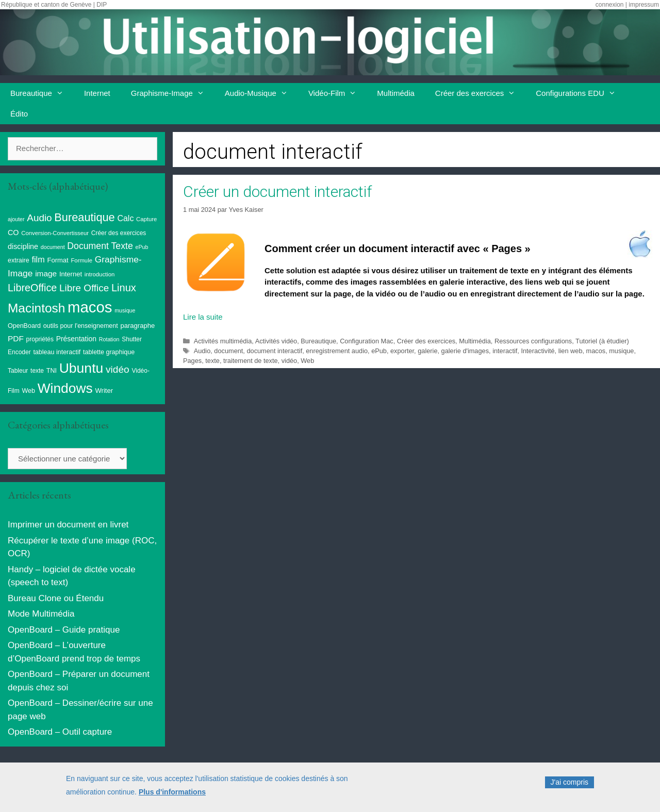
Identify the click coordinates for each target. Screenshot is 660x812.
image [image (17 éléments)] (46, 274)
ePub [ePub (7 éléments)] (142, 247)
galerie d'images (465, 351)
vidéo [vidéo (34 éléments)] (118, 369)
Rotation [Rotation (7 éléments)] (109, 339)
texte (212, 361)
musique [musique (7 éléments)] (125, 310)
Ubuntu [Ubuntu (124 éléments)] (81, 368)
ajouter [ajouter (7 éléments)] (16, 219)
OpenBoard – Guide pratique (64, 630)
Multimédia (396, 93)
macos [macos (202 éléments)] (90, 307)
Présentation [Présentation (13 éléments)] (76, 339)
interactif (505, 351)
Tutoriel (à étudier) (602, 341)
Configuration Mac (366, 341)
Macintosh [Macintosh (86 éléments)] (36, 308)
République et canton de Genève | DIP (54, 5)
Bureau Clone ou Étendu (56, 598)
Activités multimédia (223, 341)
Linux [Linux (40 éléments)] (124, 288)
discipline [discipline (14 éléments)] (23, 246)
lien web (571, 351)
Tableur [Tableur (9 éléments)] (18, 371)
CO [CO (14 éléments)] (13, 233)
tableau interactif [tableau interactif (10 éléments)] (57, 352)
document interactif (274, 351)
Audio (202, 351)
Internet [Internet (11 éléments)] (71, 274)
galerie (427, 351)
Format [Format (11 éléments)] (57, 260)
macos (596, 351)
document (228, 351)
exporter (402, 351)
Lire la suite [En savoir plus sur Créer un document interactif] (203, 317)
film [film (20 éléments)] (38, 259)
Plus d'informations (172, 794)
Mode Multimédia (41, 614)
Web (307, 361)
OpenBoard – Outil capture (60, 732)
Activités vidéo (276, 341)
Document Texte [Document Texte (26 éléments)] (100, 246)
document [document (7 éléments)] (53, 247)
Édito (19, 114)
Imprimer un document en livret (68, 525)
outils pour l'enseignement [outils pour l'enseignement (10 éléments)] (81, 326)
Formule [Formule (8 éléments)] (81, 260)
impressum (644, 5)
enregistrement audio (337, 351)
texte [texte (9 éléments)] (37, 371)
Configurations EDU (581, 93)
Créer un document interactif (277, 192)
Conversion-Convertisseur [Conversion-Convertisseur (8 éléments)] (55, 233)
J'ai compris (570, 785)
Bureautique (42, 93)
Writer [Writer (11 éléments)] (104, 391)
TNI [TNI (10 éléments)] (52, 371)
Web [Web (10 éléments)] (28, 391)
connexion (610, 5)
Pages (192, 361)
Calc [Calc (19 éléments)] (125, 218)
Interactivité (538, 351)
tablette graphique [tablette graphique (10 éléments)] (109, 352)
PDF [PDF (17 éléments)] (16, 338)
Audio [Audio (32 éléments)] (39, 218)
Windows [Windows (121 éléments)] (65, 388)
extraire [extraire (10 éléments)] (19, 260)
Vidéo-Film (337, 93)
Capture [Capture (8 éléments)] (146, 219)
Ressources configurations (533, 341)
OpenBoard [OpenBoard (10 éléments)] (24, 326)
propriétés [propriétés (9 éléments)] (40, 339)
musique (621, 351)
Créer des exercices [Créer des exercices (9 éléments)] (119, 233)
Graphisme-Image (173, 93)
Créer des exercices (480, 93)
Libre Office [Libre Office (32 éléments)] (84, 288)
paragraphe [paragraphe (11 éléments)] (138, 326)
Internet (97, 93)
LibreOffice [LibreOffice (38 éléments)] (32, 288)
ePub (379, 351)
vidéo (289, 361)
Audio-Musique (261, 93)
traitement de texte (251, 361)
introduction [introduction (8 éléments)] (100, 274)
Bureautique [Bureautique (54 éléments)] (84, 217)
